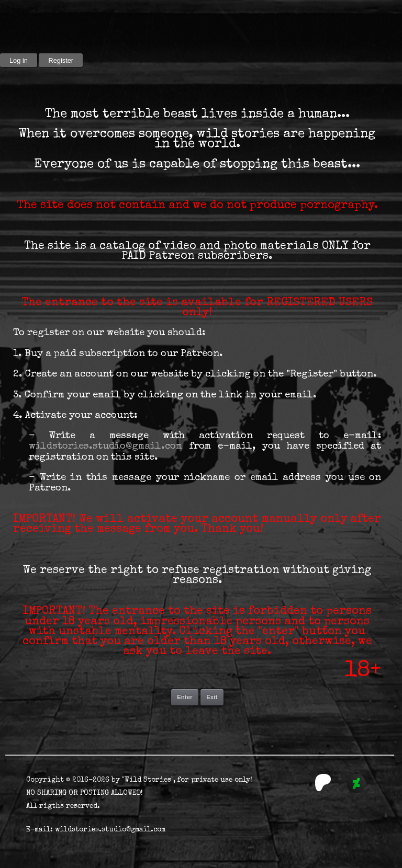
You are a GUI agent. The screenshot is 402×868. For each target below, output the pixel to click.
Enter (185, 697)
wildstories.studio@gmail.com (105, 447)
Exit (212, 697)
